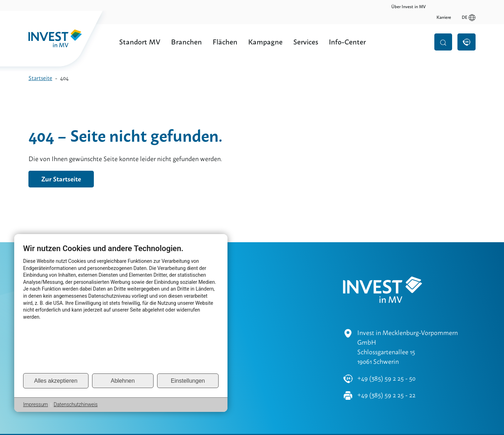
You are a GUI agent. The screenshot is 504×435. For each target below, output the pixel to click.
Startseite (40, 78)
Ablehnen (123, 381)
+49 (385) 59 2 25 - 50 (386, 358)
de (469, 7)
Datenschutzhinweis (76, 404)
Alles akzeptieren (56, 381)
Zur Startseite (61, 179)
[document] (121, 308)
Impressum (36, 404)
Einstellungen (188, 381)
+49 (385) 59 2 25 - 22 (386, 374)
